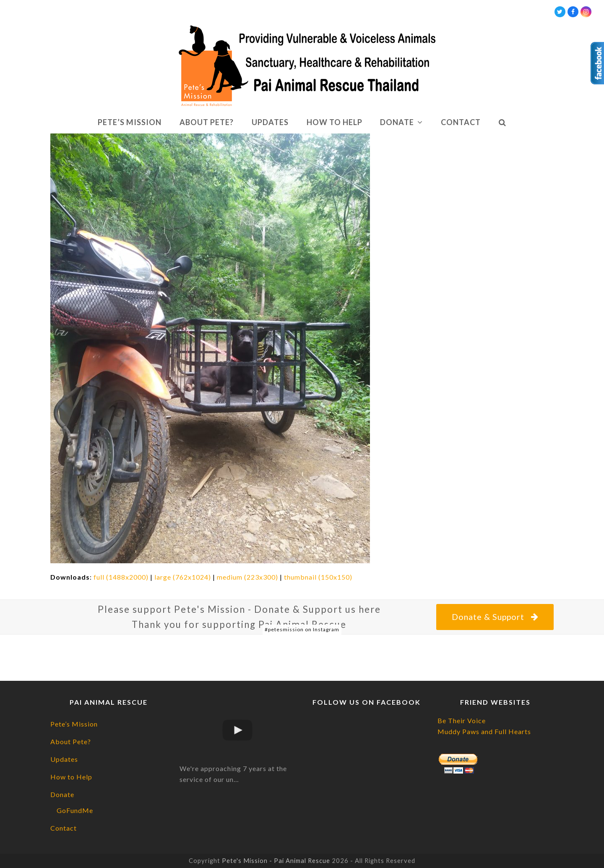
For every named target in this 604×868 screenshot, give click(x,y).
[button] (502, 123)
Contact (64, 828)
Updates (64, 759)
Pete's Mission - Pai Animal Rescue (276, 860)
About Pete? (71, 741)
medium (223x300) (247, 577)
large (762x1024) (183, 577)
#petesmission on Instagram (302, 629)
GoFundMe (75, 810)
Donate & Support (495, 617)
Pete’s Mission (74, 724)
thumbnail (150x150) (318, 577)
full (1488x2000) (121, 577)
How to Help (71, 777)
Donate (62, 794)
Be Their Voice (462, 720)
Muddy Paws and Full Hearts (484, 731)
